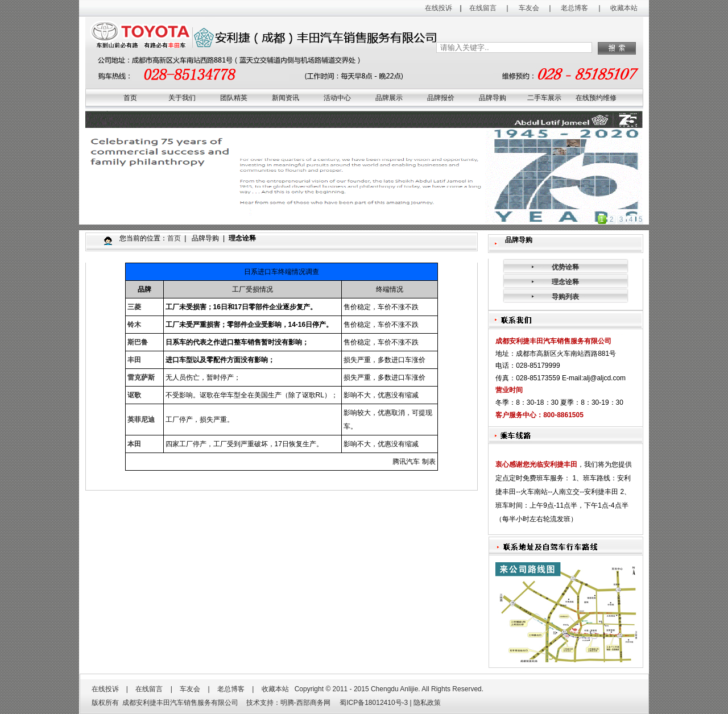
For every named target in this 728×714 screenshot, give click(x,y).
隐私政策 (427, 703)
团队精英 (234, 98)
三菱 (134, 307)
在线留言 (483, 8)
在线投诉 (439, 8)
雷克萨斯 (141, 377)
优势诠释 (565, 267)
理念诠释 (565, 282)
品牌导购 (493, 98)
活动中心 (337, 98)
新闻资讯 (286, 98)
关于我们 (182, 98)
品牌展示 (389, 98)
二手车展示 (544, 98)
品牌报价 (441, 98)
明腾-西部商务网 (305, 703)
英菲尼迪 (141, 420)
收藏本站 (624, 8)
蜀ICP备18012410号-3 (373, 703)
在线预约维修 (596, 98)
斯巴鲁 (138, 342)
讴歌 (134, 395)
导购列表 (565, 297)
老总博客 (574, 8)
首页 (130, 98)
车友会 (529, 8)
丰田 (134, 360)
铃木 (134, 325)
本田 (134, 444)
